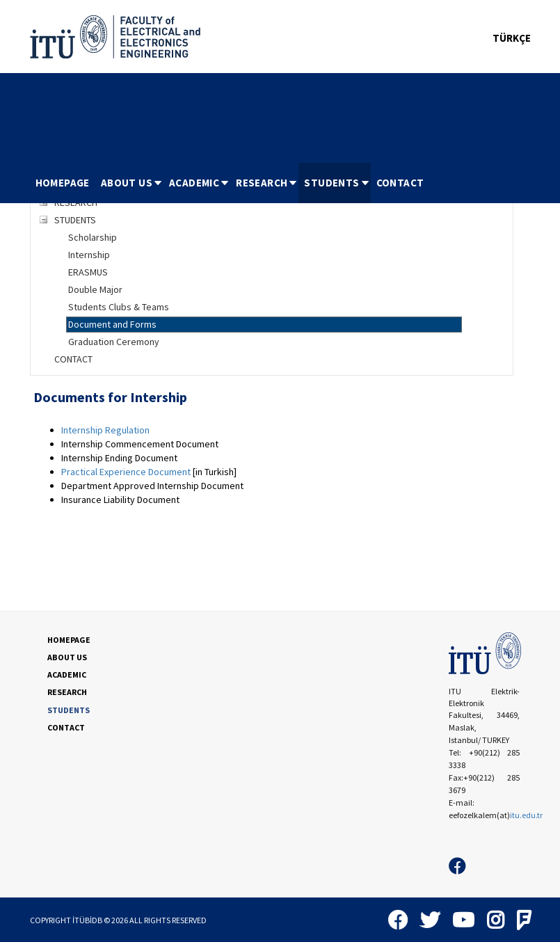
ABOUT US (132, 183)
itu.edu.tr (526, 815)
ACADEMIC (200, 183)
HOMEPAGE (63, 183)
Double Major (95, 289)
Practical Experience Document (126, 472)
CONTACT (400, 183)
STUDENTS (337, 183)
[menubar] (230, 183)
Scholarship (93, 237)
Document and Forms (112, 324)
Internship (89, 255)
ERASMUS (88, 272)
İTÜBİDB (87, 920)
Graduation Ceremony (114, 342)
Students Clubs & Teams (119, 307)
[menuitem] (63, 183)
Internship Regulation (105, 430)
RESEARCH (267, 183)
